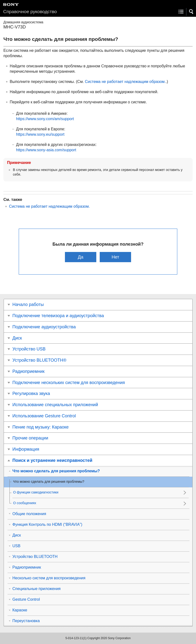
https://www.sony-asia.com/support (46, 150)
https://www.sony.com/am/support (45, 119)
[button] (191, 12)
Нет (115, 257)
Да (81, 257)
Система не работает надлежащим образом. (125, 82)
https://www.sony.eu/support (40, 134)
